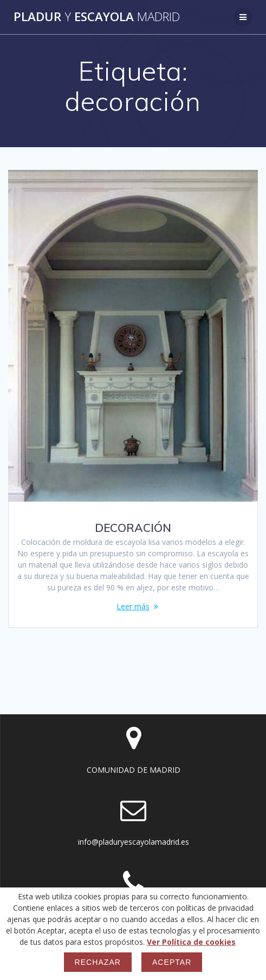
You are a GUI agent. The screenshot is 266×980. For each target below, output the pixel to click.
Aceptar (172, 962)
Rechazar (98, 962)
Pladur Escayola (97, 17)
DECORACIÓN (133, 528)
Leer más (133, 606)
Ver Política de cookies (191, 942)
